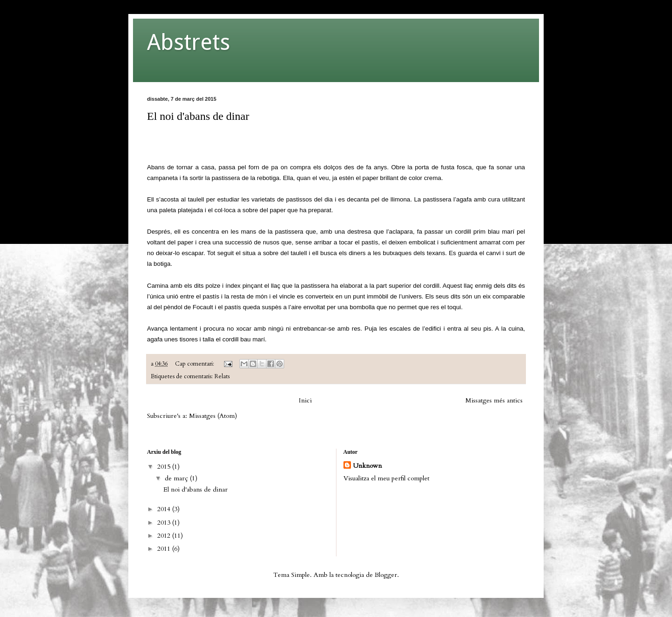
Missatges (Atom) (213, 416)
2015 (165, 467)
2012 (165, 536)
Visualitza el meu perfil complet (386, 478)
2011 (165, 549)
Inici (305, 400)
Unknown (367, 466)
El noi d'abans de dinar (198, 116)
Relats (222, 377)
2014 (165, 509)
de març (177, 478)
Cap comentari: (195, 364)
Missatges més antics (494, 400)
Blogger (386, 575)
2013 (165, 523)
